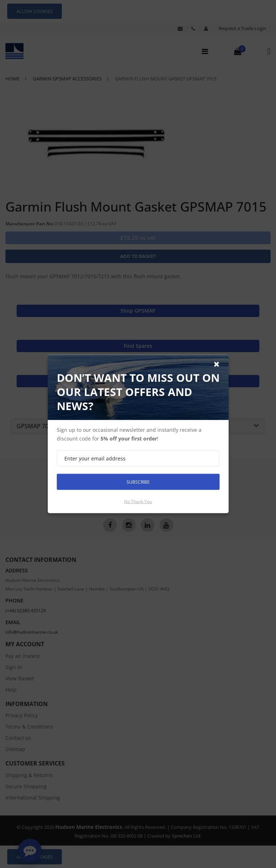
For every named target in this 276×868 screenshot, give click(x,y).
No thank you (138, 502)
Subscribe (138, 482)
